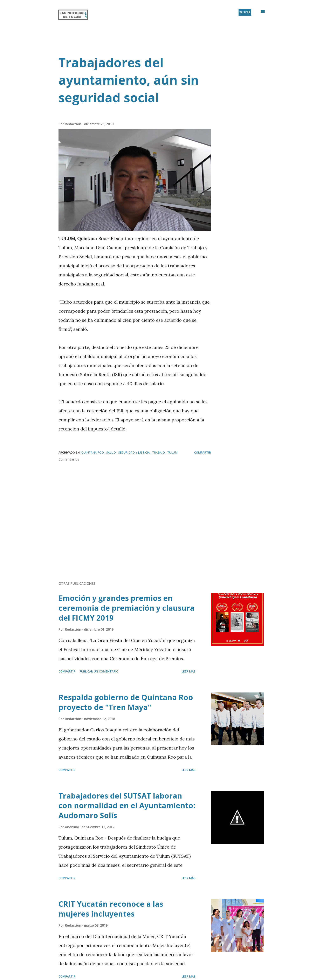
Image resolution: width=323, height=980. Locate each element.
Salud (111, 452)
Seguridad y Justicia (134, 452)
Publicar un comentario (99, 671)
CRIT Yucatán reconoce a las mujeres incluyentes (111, 909)
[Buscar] (245, 12)
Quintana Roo (93, 452)
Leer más (188, 671)
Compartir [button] (202, 452)
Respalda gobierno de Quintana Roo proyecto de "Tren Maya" (126, 702)
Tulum (172, 452)
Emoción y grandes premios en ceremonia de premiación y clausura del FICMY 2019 (126, 608)
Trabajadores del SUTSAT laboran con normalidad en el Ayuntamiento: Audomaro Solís (127, 806)
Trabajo (159, 452)
